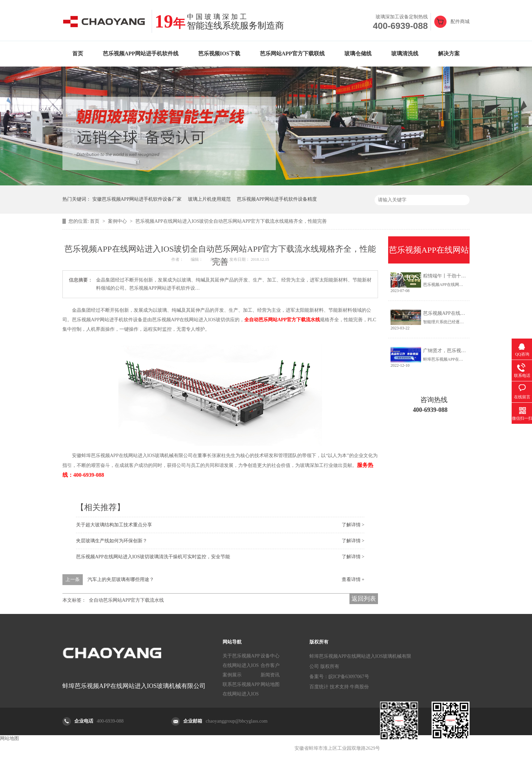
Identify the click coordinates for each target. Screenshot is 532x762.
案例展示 (232, 675)
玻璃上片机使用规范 (209, 199)
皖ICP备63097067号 (349, 677)
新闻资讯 (270, 675)
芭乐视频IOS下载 (219, 53)
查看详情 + (353, 579)
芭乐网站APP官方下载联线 (292, 53)
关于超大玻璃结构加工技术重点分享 (114, 525)
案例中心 (118, 221)
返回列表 (364, 599)
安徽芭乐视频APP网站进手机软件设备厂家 (137, 199)
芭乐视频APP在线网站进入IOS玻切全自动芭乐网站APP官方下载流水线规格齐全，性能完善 (231, 221)
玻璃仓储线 (358, 53)
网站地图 (270, 684)
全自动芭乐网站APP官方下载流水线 (127, 600)
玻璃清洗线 (405, 53)
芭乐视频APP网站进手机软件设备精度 (277, 199)
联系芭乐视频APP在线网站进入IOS (241, 689)
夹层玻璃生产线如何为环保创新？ (112, 541)
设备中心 (270, 656)
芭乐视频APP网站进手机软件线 (141, 53)
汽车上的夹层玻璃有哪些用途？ (121, 579)
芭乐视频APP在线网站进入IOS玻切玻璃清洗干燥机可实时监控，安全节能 (153, 557)
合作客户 (270, 665)
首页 (78, 53)
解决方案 (449, 53)
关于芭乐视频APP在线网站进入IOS (241, 661)
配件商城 (460, 22)
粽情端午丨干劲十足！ (447, 276)
